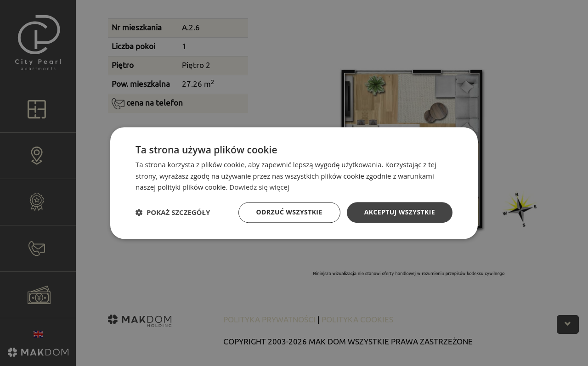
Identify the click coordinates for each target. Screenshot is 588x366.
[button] (173, 213)
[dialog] (294, 183)
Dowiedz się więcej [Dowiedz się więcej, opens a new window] (259, 187)
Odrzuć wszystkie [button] (289, 212)
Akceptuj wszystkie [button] (400, 212)
